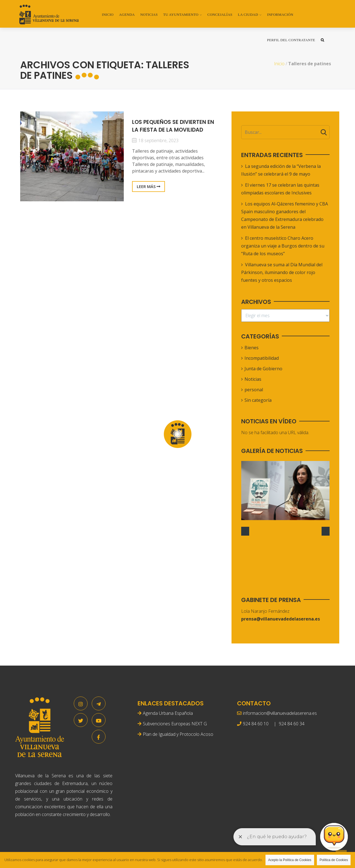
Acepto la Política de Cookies (290, 860)
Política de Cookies (334, 860)
